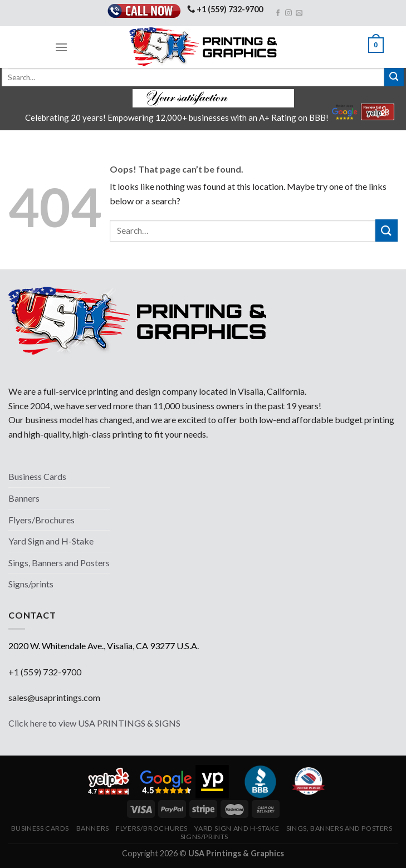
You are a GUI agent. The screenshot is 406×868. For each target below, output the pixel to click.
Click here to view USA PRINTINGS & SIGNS (94, 723)
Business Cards (37, 476)
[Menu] (61, 47)
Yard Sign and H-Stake (51, 541)
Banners (24, 498)
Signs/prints (31, 584)
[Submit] (394, 77)
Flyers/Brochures (41, 520)
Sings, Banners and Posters (59, 563)
